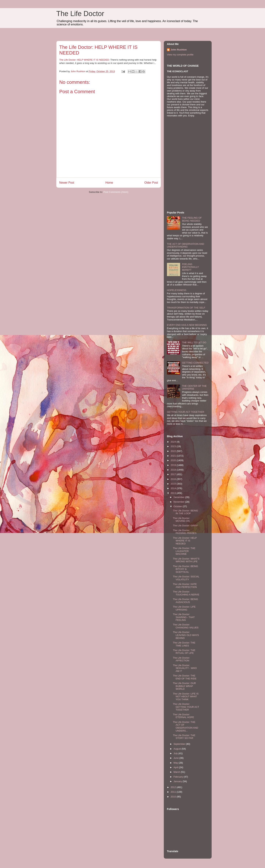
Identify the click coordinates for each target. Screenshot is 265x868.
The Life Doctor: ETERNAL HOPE (183, 716)
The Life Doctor (80, 14)
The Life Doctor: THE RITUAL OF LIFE (184, 652)
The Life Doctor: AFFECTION (181, 659)
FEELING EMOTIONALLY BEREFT (190, 267)
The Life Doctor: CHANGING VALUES (186, 626)
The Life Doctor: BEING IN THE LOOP (185, 512)
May (176, 763)
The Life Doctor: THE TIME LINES (184, 644)
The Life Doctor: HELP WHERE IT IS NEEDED (84, 60)
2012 (174, 787)
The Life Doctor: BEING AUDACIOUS (185, 601)
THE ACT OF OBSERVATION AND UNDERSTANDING (185, 245)
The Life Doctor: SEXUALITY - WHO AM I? (185, 668)
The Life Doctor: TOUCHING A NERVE (186, 593)
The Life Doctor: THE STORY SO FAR (184, 737)
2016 (174, 479)
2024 (174, 442)
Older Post (151, 183)
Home (109, 183)
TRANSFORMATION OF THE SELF (186, 308)
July (176, 753)
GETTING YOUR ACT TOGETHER (186, 412)
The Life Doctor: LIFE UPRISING (184, 608)
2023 (174, 446)
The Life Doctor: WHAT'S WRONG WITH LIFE (186, 560)
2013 (174, 493)
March (177, 772)
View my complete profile (180, 55)
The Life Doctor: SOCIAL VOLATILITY (186, 578)
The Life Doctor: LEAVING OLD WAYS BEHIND (186, 635)
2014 (174, 488)
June (176, 758)
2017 (174, 474)
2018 (174, 470)
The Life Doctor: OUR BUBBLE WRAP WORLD (184, 686)
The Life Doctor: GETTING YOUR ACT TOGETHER (186, 707)
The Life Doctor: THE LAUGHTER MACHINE (184, 551)
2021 (174, 456)
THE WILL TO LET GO (194, 342)
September (180, 744)
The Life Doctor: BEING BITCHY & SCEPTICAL (185, 569)
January (178, 781)
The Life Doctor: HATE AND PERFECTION (185, 586)
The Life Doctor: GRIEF (185, 526)
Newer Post (67, 183)
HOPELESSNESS (177, 290)
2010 (174, 797)
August (178, 749)
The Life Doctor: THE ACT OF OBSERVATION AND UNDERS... (185, 726)
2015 (174, 484)
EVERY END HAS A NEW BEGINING (187, 325)
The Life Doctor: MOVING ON (181, 520)
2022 (174, 451)
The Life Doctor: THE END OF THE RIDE (185, 677)
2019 (174, 465)
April (176, 767)
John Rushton (179, 50)
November (179, 502)
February (179, 777)
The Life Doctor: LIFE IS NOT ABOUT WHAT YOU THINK (186, 697)
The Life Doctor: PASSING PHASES (185, 532)
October (178, 506)
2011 (174, 792)
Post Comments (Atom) (116, 192)
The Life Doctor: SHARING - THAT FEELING (184, 617)
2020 (174, 460)
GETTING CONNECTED (195, 363)
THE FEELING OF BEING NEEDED (192, 219)
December (179, 497)
